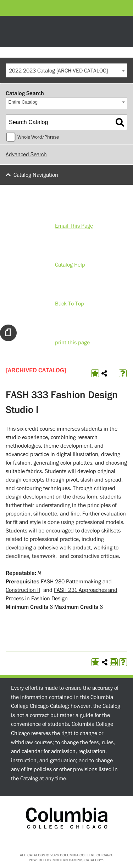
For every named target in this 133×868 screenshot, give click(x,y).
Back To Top (70, 304)
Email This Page (74, 226)
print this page (72, 343)
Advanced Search (26, 155)
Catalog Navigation (36, 175)
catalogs (36, 855)
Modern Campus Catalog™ (78, 860)
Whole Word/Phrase (38, 137)
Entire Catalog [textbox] (23, 102)
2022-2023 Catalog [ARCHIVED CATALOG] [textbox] (58, 71)
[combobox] (66, 70)
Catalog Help (70, 265)
